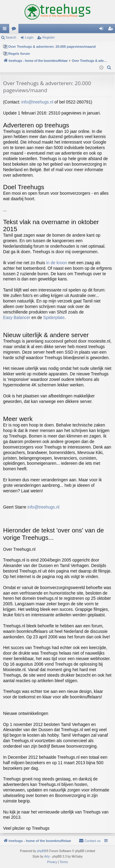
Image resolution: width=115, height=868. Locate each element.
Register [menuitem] (112, 30)
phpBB (42, 851)
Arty (47, 857)
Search (11, 37)
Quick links (6, 30)
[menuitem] (109, 68)
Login (29, 37)
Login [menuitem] (103, 30)
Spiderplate (54, 318)
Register (49, 37)
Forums (15, 30)
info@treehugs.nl (37, 102)
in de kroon (57, 263)
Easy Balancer (17, 318)
